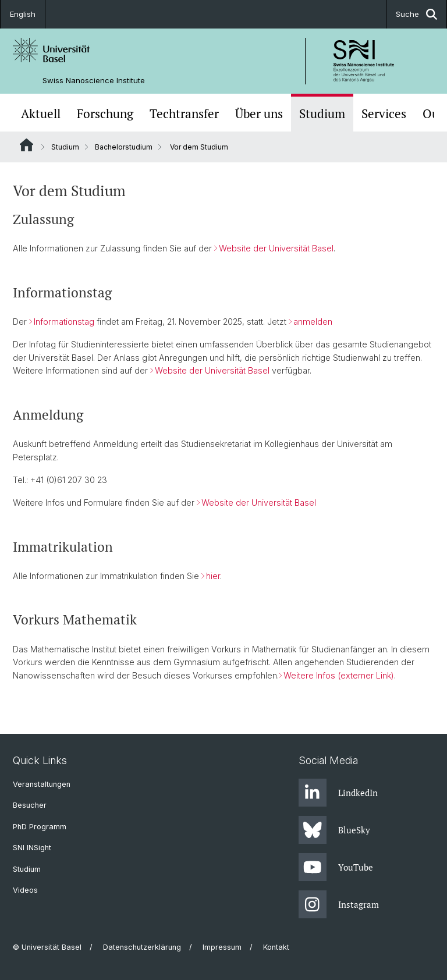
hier (213, 576)
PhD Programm (40, 827)
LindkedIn (338, 793)
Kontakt (276, 947)
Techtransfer (184, 114)
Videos (25, 890)
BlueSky (334, 830)
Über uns (259, 114)
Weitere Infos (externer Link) (339, 675)
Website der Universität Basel (276, 248)
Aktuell (41, 114)
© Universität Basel (47, 947)
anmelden (313, 322)
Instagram (339, 904)
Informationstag (64, 322)
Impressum (222, 947)
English (23, 14)
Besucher (30, 805)
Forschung (105, 114)
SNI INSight (32, 848)
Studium (322, 114)
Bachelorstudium (124, 147)
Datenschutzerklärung (142, 947)
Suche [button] (416, 14)
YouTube (336, 867)
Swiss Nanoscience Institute (94, 81)
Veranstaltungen (42, 784)
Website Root (26, 145)
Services (384, 114)
